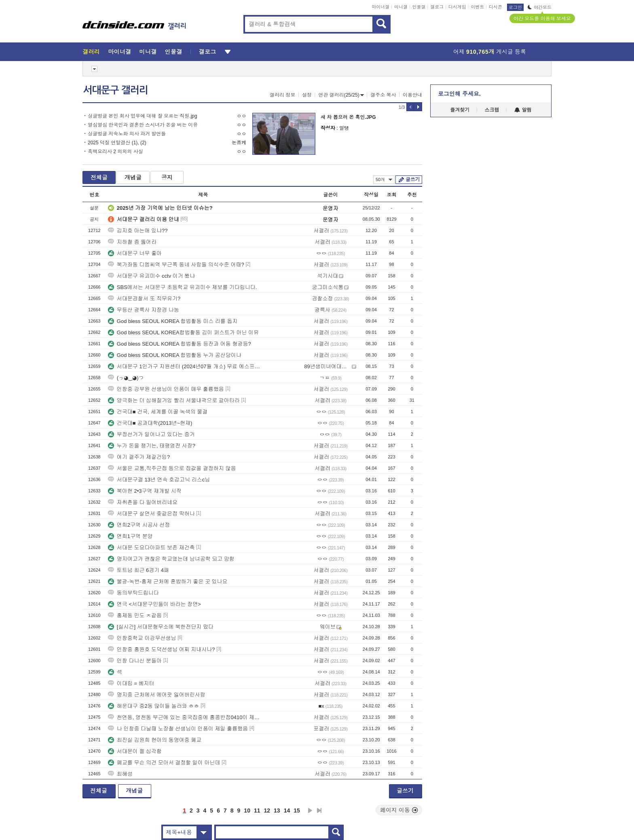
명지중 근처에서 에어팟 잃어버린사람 (157, 695)
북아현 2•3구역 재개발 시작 (145, 491)
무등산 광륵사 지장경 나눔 (144, 310)
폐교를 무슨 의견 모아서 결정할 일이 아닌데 (164, 763)
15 (297, 810)
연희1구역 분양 (130, 536)
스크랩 (492, 110)
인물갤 (419, 7)
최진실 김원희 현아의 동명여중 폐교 (155, 740)
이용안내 (412, 95)
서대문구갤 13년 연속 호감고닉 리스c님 (159, 480)
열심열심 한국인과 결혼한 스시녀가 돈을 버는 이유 (143, 125)
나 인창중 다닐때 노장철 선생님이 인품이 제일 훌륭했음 (178, 729)
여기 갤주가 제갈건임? (139, 457)
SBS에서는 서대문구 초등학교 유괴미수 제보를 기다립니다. (183, 287)
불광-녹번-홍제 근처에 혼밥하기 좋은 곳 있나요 (168, 581)
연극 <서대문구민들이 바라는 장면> (154, 604)
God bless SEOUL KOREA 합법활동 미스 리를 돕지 (173, 321)
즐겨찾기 (460, 110)
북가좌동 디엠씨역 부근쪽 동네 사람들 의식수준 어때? (176, 265)
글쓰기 (413, 179)
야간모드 (540, 7)
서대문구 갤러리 (116, 90)
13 (277, 810)
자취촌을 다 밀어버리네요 (143, 502)
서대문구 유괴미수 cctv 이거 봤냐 (152, 276)
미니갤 (401, 7)
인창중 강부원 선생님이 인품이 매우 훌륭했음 (166, 389)
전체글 (99, 177)
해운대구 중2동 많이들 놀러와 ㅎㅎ (154, 706)
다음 (310, 810)
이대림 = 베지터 (131, 683)
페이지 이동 (399, 810)
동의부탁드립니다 (133, 593)
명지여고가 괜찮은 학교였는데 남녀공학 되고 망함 (171, 559)
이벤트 (477, 7)
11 (257, 810)
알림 (523, 110)
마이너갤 (380, 7)
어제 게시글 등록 (490, 52)
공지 (167, 177)
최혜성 (120, 774)
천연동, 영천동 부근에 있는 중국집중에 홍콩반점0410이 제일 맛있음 (186, 717)
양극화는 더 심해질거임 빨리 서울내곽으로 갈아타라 (174, 400)
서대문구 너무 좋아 (135, 253)
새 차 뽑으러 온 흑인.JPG (348, 117)
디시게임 (457, 7)
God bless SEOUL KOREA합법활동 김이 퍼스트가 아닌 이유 (183, 332)
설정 (307, 95)
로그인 (515, 7)
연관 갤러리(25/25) (341, 95)
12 (267, 810)
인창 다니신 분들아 (135, 661)
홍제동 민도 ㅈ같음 (135, 615)
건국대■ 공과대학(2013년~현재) (150, 423)
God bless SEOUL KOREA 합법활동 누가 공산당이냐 (175, 355)
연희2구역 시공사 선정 (139, 525)
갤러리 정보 (282, 95)
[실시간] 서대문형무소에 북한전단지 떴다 (161, 627)
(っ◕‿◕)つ (126, 378)
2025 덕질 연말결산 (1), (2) (117, 143)
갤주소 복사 (383, 95)
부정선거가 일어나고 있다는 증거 (151, 434)
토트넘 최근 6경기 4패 (138, 570)
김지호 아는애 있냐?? (138, 231)
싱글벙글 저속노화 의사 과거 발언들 (127, 134)
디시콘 (496, 7)
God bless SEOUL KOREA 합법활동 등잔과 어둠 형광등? (180, 344)
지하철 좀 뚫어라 (132, 242)
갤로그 (437, 7)
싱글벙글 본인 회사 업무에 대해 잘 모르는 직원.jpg (143, 116)
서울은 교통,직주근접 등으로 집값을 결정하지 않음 (172, 468)
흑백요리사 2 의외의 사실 (115, 152)
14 (287, 810)
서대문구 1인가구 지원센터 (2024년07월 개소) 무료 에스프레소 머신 (186, 366)
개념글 (133, 177)
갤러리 (91, 52)
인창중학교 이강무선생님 (142, 638)
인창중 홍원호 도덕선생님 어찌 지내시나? (162, 649)
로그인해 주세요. (459, 94)
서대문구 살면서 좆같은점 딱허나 (151, 514)
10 (247, 810)
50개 (384, 179)
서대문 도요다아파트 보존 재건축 (151, 548)
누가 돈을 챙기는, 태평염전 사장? (152, 446)
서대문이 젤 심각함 (135, 751)
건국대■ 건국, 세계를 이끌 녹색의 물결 (158, 412)
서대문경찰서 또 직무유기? (144, 299)
